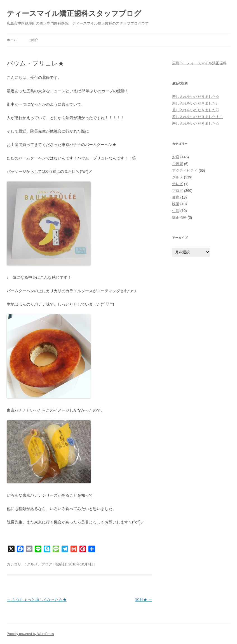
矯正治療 (179, 217)
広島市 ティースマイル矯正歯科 (199, 63)
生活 (176, 211)
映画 (176, 204)
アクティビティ (185, 170)
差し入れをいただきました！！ (198, 117)
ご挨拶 (178, 164)
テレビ (178, 184)
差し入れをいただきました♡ (196, 110)
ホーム (12, 40)
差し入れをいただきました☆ (196, 97)
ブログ (47, 564)
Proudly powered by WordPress (30, 634)
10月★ (144, 600)
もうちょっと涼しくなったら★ (37, 600)
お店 (176, 157)
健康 (176, 197)
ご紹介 (33, 40)
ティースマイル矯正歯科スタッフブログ (74, 13)
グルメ (32, 564)
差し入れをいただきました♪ (195, 103)
